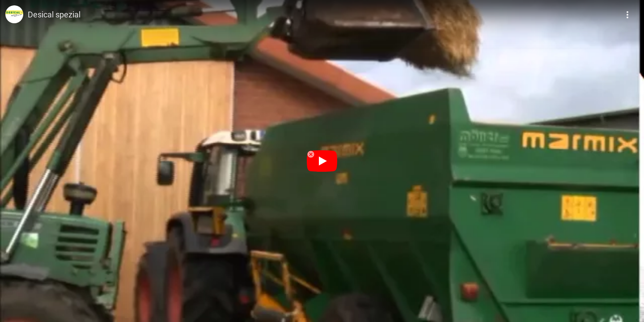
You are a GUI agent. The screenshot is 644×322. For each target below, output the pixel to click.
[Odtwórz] (322, 161)
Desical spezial (54, 15)
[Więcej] (628, 12)
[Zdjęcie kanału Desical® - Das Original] (14, 14)
